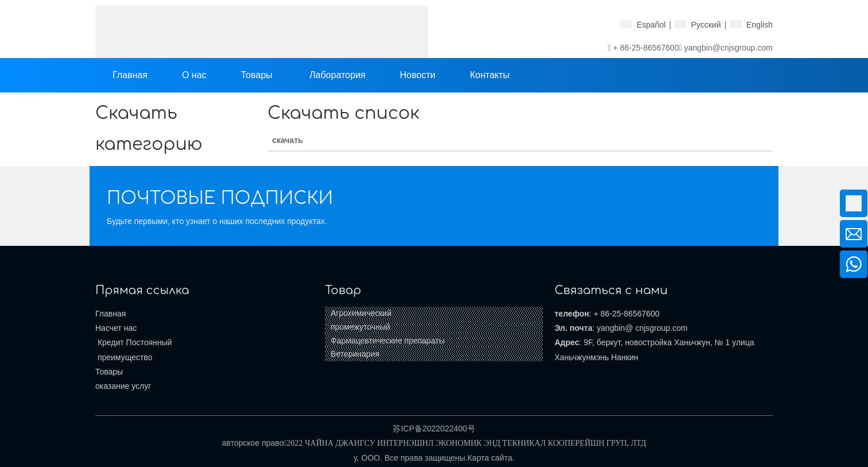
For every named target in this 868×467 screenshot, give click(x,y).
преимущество (124, 357)
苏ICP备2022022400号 (434, 429)
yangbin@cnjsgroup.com (728, 48)
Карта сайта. (491, 458)
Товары (109, 372)
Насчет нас (116, 328)
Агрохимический (361, 313)
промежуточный (361, 327)
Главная (111, 314)
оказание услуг (123, 386)
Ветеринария (355, 354)
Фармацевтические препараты (388, 341)
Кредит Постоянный (133, 342)
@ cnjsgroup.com (656, 328)
